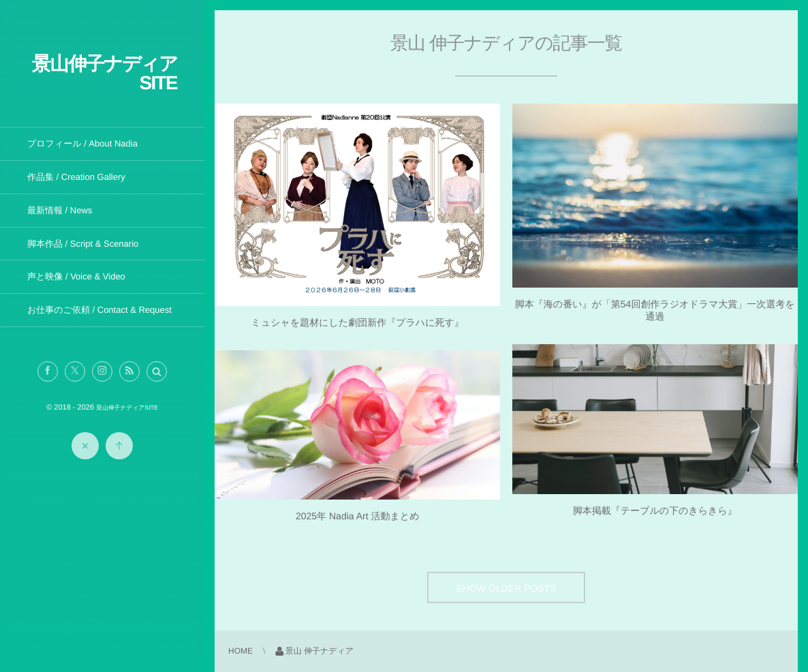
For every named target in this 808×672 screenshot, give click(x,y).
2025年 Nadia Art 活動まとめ (358, 516)
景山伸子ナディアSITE (105, 73)
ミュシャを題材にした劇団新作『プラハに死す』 (358, 322)
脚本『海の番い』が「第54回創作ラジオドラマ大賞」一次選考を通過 (655, 310)
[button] (157, 371)
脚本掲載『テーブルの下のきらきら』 (655, 510)
